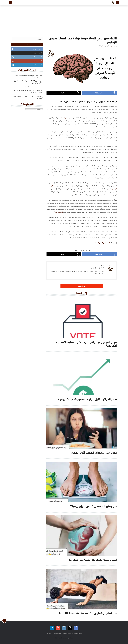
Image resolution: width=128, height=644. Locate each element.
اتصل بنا (49, 633)
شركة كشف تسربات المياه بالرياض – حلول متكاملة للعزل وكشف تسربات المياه (27, 92)
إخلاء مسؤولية (57, 633)
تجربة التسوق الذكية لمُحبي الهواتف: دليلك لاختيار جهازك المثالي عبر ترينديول (28, 82)
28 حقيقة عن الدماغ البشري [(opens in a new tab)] (103, 243)
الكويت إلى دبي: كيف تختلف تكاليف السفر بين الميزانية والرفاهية (28, 97)
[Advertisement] (64, 19)
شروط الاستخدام (67, 633)
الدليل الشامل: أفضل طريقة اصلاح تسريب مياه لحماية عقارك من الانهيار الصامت (28, 76)
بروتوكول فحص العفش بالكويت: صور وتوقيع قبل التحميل (27, 87)
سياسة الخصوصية (78, 633)
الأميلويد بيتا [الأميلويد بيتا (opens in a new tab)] (59, 212)
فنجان (112, 46)
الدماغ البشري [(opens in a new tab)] (65, 118)
